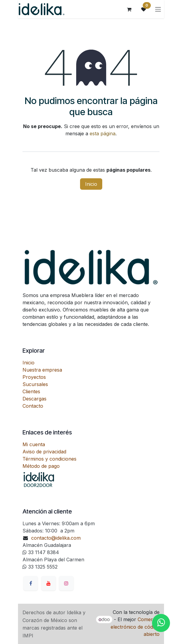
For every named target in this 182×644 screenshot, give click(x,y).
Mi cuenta (34, 444)
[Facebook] (31, 583)
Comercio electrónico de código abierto (135, 627)
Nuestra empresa (42, 370)
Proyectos (34, 377)
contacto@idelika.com (56, 538)
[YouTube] (49, 583)
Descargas (34, 399)
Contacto (33, 406)
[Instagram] (66, 583)
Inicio (91, 184)
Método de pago (41, 466)
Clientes (31, 391)
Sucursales (35, 384)
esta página (103, 133)
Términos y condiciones (49, 459)
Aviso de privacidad (44, 452)
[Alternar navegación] (158, 9)
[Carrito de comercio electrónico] (129, 9)
